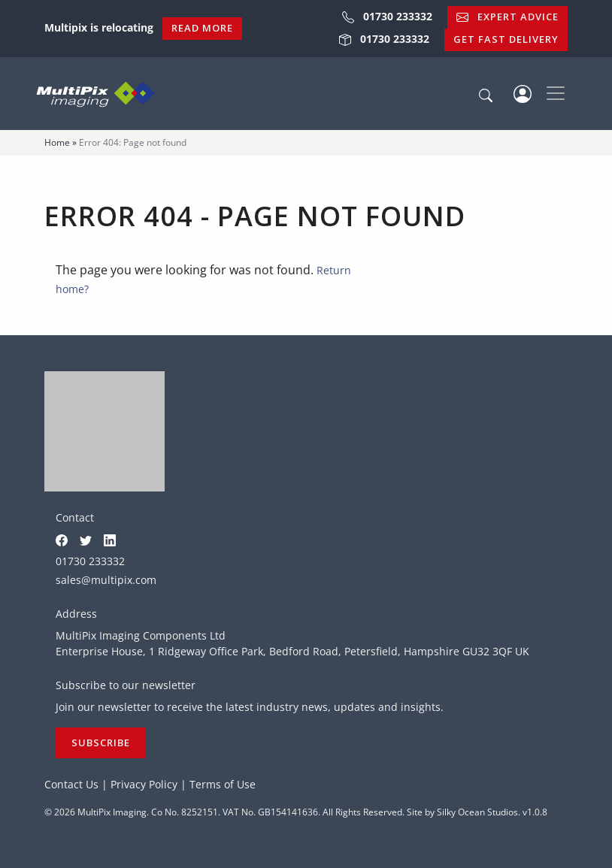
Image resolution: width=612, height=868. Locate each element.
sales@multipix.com (106, 580)
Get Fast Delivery (506, 39)
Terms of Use (223, 784)
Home (57, 142)
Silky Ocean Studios (477, 812)
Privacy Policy (144, 784)
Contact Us (71, 784)
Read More (202, 28)
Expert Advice (507, 17)
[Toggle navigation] (556, 93)
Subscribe (101, 742)
